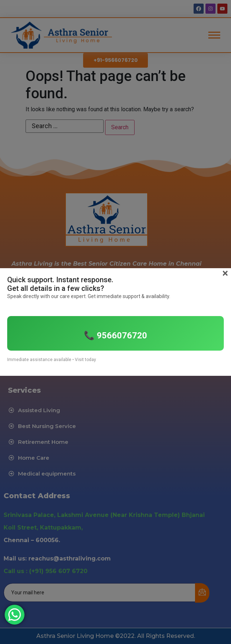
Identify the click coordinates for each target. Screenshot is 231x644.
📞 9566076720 (115, 335)
